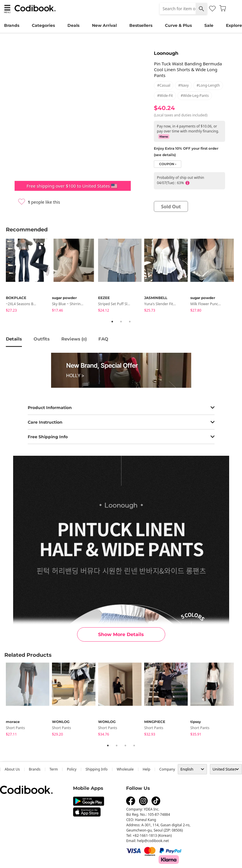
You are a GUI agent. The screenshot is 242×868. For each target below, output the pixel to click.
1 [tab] (112, 322)
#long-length (208, 85)
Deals (73, 25)
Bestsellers (141, 25)
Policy (72, 769)
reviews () (74, 339)
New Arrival (104, 25)
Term (54, 769)
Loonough (166, 53)
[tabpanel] (29, 276)
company (167, 769)
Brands (12, 25)
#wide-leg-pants (195, 96)
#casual (164, 85)
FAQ (103, 339)
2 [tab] (121, 322)
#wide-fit (165, 96)
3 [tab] (130, 322)
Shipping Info (97, 769)
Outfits (42, 339)
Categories (43, 25)
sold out (171, 207)
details (14, 339)
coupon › (168, 164)
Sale (209, 25)
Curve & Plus (178, 25)
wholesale (125, 769)
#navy (183, 85)
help (147, 769)
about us (12, 769)
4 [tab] (134, 745)
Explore (234, 25)
